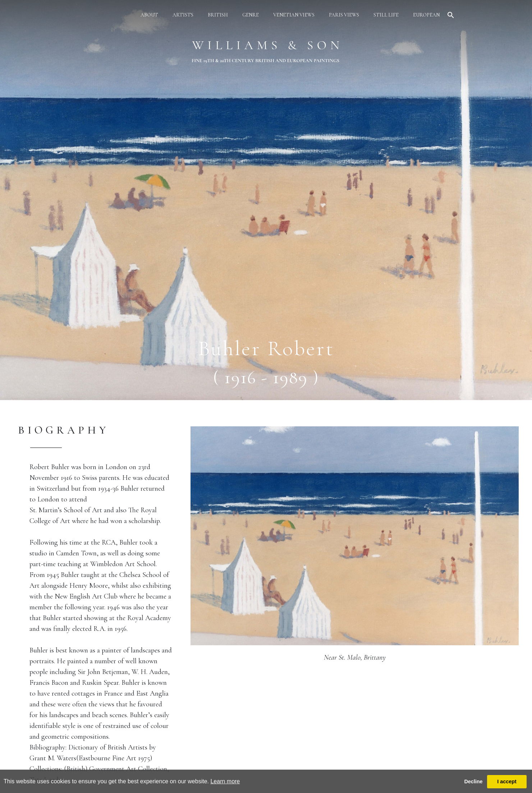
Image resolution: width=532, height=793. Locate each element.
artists (183, 15)
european (426, 15)
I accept (507, 781)
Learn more (225, 781)
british (218, 15)
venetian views (294, 15)
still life (386, 15)
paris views (344, 15)
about (149, 15)
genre (251, 15)
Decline (473, 781)
